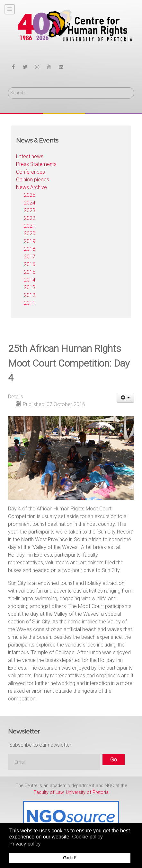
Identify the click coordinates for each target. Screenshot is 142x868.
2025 (30, 195)
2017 (30, 257)
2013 (30, 287)
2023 (30, 210)
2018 (30, 249)
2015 (30, 272)
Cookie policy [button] (87, 837)
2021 (30, 226)
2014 (30, 280)
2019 (30, 241)
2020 (30, 234)
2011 (30, 303)
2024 (30, 203)
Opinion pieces (33, 180)
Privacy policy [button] (25, 844)
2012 (30, 295)
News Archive (31, 187)
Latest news (30, 156)
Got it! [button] (70, 858)
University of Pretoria (87, 792)
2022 (30, 218)
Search (8, 87)
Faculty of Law (49, 792)
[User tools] (125, 398)
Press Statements (36, 164)
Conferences (31, 172)
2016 (30, 264)
